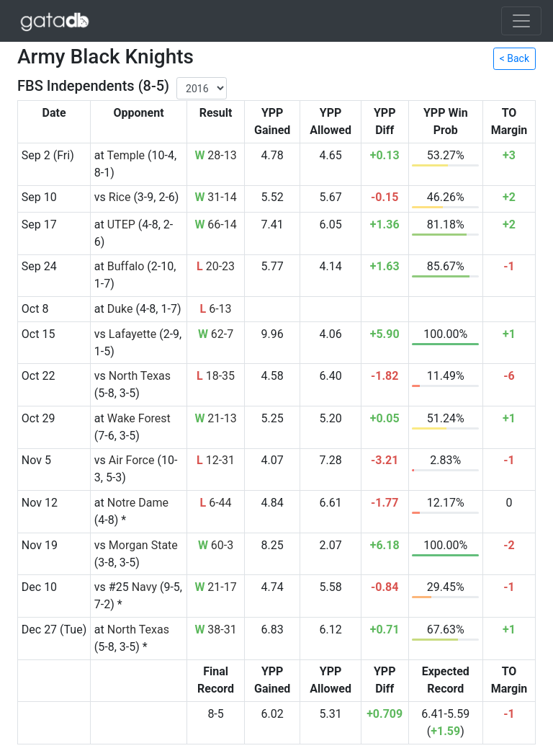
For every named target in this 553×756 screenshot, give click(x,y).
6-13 (216, 309)
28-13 (215, 155)
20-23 (216, 266)
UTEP (121, 224)
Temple (126, 155)
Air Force (132, 460)
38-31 (215, 630)
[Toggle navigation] (521, 21)
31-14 (215, 197)
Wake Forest (139, 418)
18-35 (216, 376)
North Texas (140, 376)
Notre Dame (138, 503)
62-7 (216, 334)
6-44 (216, 503)
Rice (120, 197)
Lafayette (132, 334)
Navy (144, 587)
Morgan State (143, 545)
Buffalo (126, 266)
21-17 (215, 587)
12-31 (216, 460)
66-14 (215, 224)
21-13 (215, 418)
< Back (514, 58)
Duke (120, 309)
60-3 (216, 545)
